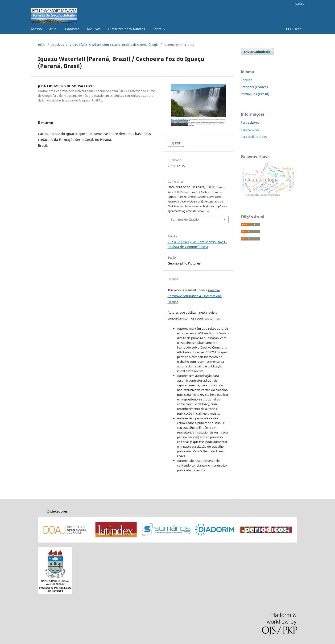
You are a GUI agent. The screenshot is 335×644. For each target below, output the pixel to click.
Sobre (158, 29)
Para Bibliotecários (254, 137)
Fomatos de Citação (185, 219)
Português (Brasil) (255, 94)
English (247, 80)
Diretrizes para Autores (127, 29)
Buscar (294, 29)
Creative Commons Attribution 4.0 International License (195, 296)
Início (42, 45)
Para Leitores (250, 122)
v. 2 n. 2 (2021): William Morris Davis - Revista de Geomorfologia (114, 45)
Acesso (36, 29)
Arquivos (94, 29)
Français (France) (254, 87)
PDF (177, 143)
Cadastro (72, 29)
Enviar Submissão (257, 52)
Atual (53, 29)
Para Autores (250, 130)
